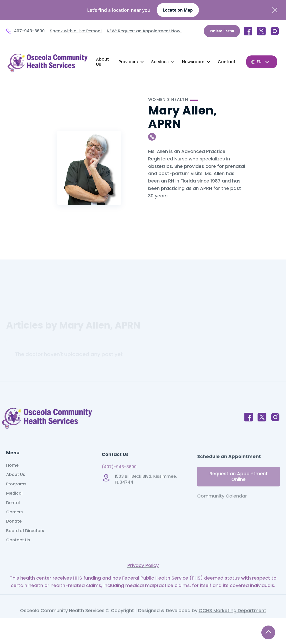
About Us (102, 62)
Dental (13, 515)
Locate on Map (178, 10)
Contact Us (18, 552)
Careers (15, 524)
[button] (131, 62)
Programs (16, 496)
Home (12, 477)
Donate (14, 533)
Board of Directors (25, 543)
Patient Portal (222, 31)
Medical (14, 505)
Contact (227, 62)
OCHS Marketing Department (232, 623)
